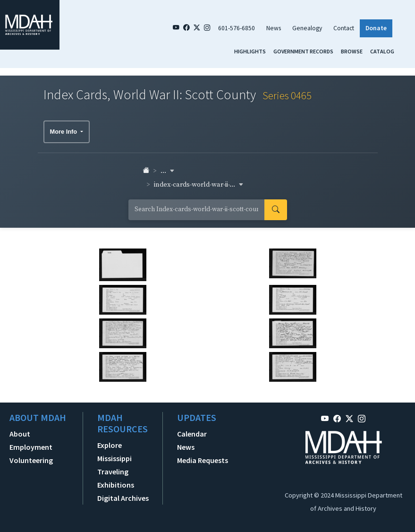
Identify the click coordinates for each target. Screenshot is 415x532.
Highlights (250, 51)
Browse (352, 51)
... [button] (168, 171)
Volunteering (31, 460)
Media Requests (203, 460)
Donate (376, 28)
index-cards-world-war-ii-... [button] (199, 185)
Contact (344, 28)
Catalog (382, 51)
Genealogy (307, 28)
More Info (64, 132)
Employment (31, 447)
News (274, 28)
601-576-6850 (237, 28)
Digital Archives (123, 498)
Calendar (192, 434)
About (20, 434)
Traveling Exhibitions (116, 478)
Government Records (303, 51)
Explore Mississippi (114, 452)
